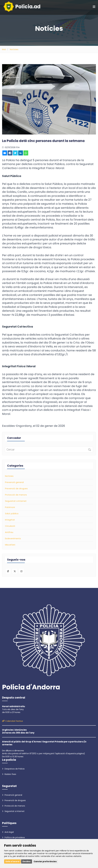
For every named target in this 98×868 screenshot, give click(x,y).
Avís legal (8, 832)
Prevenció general (14, 482)
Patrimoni (10, 507)
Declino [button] (27, 861)
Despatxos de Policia (13, 769)
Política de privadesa (13, 837)
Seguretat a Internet (16, 501)
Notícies (14, 49)
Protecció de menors (16, 495)
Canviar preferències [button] (45, 861)
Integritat (10, 520)
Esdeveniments (13, 538)
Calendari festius (13, 721)
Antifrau (9, 532)
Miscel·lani (10, 545)
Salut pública (12, 513)
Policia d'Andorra (31, 687)
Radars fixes (9, 774)
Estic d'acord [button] (12, 861)
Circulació (10, 526)
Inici (4, 49)
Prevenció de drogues (16, 488)
